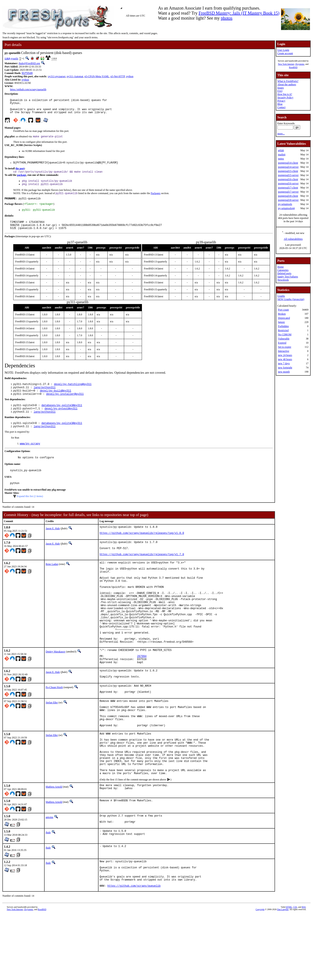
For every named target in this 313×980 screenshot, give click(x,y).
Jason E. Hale (53, 545)
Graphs (281, 296)
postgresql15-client (288, 171)
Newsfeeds (283, 280)
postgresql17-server (288, 192)
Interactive (284, 351)
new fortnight (285, 368)
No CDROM (285, 335)
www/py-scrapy (30, 458)
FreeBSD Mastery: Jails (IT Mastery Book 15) (239, 13)
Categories (283, 270)
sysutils (14, 59)
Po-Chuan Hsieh (54, 730)
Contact (281, 107)
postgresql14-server (288, 167)
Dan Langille (283, 975)
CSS (295, 973)
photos (227, 18)
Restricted (283, 330)
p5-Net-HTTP (118, 77)
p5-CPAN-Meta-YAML (97, 77)
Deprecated (284, 318)
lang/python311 (45, 398)
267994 (142, 696)
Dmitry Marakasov (56, 690)
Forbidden (283, 326)
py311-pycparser (57, 77)
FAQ (280, 91)
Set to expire (285, 347)
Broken (282, 314)
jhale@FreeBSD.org (29, 63)
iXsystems (300, 64)
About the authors (287, 84)
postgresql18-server (288, 200)
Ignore (281, 322)
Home (281, 267)
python (130, 77)
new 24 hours (285, 355)
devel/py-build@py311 (55, 402)
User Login (283, 50)
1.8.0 (7, 59)
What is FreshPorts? (288, 81)
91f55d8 (27, 73)
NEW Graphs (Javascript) (291, 299)
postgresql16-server (288, 183)
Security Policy (285, 97)
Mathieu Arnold (54, 846)
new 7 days (284, 363)
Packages (156, 200)
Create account (285, 53)
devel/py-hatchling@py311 (73, 394)
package (22, 180)
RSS (304, 973)
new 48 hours (285, 359)
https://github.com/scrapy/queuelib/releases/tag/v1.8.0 (142, 551)
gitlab (281, 150)
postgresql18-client (288, 196)
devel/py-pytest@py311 (61, 421)
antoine (49, 876)
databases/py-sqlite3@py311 (62, 417)
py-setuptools (285, 204)
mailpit (282, 155)
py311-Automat (75, 77)
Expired (282, 343)
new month (284, 372)
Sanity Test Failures (288, 277)
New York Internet (286, 64)
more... (281, 134)
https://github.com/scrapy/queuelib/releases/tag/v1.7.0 (142, 575)
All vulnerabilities (293, 239)
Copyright (260, 975)
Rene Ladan (52, 585)
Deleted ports (284, 273)
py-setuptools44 (286, 208)
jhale (48, 892)
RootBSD (293, 67)
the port (20, 173)
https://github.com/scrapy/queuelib (28, 90)
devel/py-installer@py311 (65, 406)
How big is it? (285, 94)
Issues (281, 88)
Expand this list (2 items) (30, 513)
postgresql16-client (288, 179)
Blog (280, 104)
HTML (289, 973)
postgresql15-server (288, 175)
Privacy (281, 101)
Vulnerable (284, 339)
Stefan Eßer (52, 746)
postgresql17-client (288, 188)
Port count (283, 310)
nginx (281, 159)
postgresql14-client (288, 163)
